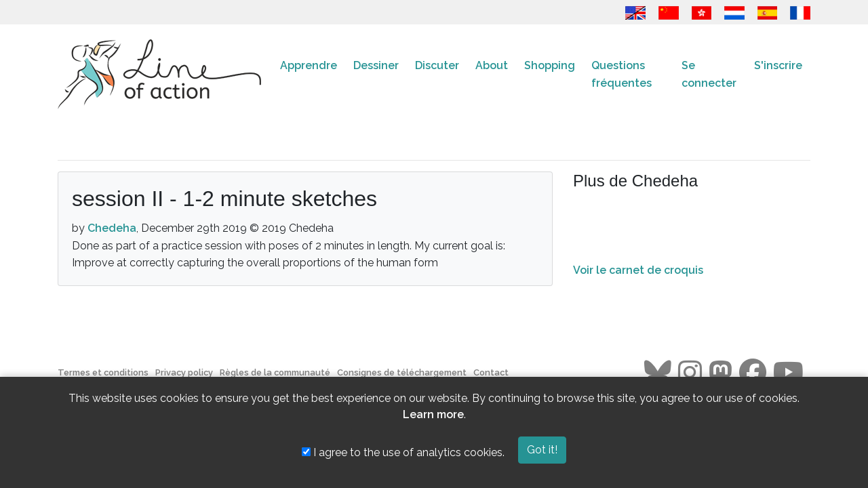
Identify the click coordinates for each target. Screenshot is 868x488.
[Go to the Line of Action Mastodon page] (721, 373)
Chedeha (112, 228)
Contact (491, 372)
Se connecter (709, 74)
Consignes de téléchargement (402, 372)
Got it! (542, 450)
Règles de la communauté (275, 372)
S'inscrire (778, 65)
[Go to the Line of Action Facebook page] (753, 373)
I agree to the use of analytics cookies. (403, 452)
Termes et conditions (103, 372)
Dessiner (376, 65)
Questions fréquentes (622, 74)
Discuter (437, 65)
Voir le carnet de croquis (638, 270)
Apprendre (309, 65)
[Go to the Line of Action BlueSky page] (658, 373)
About (492, 65)
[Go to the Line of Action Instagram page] (690, 373)
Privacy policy (184, 372)
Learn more (433, 414)
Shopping (550, 65)
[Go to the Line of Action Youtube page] (788, 373)
